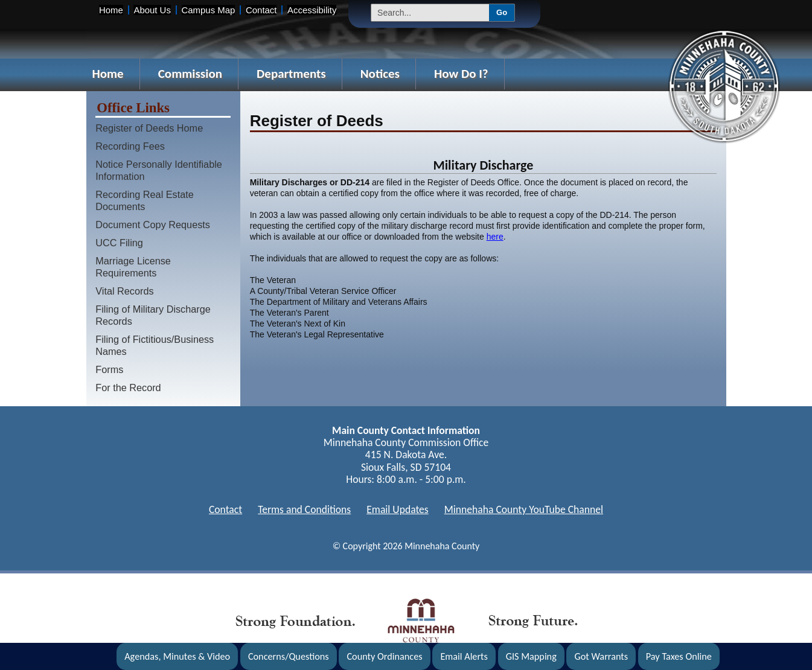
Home (111, 10)
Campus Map (209, 10)
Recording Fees (130, 146)
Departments (291, 74)
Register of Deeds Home (149, 128)
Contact (261, 10)
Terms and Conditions (304, 509)
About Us (152, 10)
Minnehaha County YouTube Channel (524, 509)
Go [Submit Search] (502, 12)
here (495, 237)
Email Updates (398, 509)
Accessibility (312, 10)
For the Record (128, 388)
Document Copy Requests (153, 225)
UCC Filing (119, 243)
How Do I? (461, 74)
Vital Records (124, 291)
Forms (109, 369)
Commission (190, 74)
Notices (380, 74)
